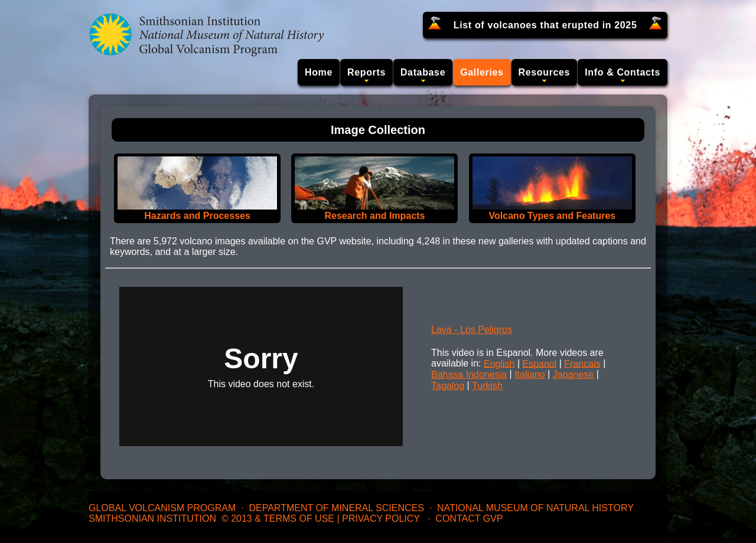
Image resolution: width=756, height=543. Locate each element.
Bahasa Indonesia (469, 374)
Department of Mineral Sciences (336, 508)
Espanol (539, 363)
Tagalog (448, 386)
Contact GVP (469, 519)
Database (423, 72)
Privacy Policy (381, 519)
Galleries (482, 72)
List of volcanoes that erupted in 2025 (545, 25)
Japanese (573, 374)
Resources (545, 72)
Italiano (530, 374)
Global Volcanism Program (162, 508)
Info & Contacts (623, 72)
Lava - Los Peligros (472, 330)
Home (319, 72)
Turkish (487, 386)
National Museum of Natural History (535, 508)
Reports (366, 72)
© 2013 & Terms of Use (278, 519)
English (499, 363)
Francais (582, 363)
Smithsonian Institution (152, 519)
